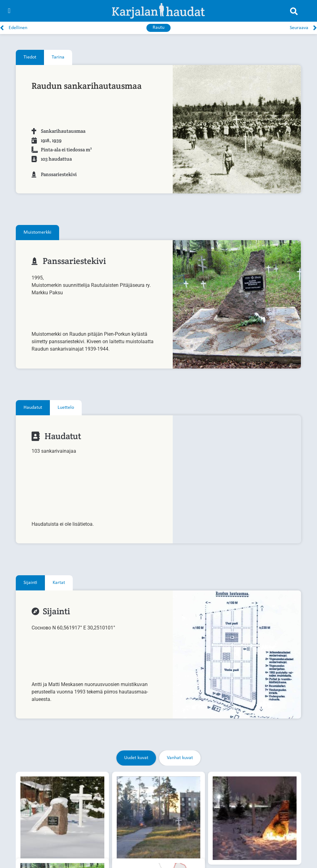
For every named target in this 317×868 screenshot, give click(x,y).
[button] (9, 11)
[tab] (30, 57)
